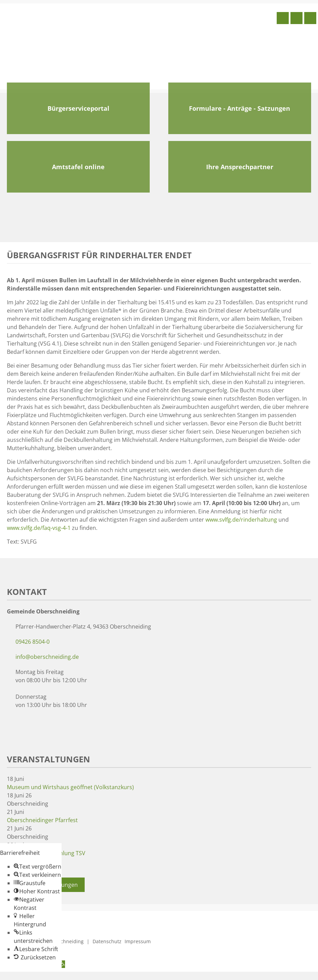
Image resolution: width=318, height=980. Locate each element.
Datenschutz (107, 941)
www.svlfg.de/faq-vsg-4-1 (39, 528)
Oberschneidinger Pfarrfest (42, 820)
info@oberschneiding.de (47, 657)
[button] (38, 867)
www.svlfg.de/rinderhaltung (241, 520)
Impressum (138, 941)
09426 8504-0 (33, 642)
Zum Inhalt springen (26, 976)
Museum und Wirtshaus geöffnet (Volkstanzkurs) (70, 787)
